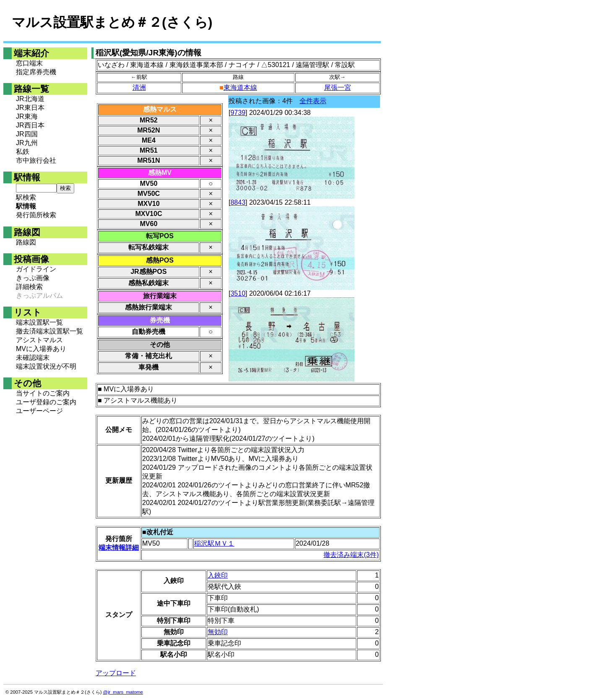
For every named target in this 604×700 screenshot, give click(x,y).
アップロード (116, 673)
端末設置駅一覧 (39, 322)
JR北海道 (30, 99)
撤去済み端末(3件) (351, 555)
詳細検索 (29, 287)
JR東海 (27, 116)
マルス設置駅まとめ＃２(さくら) (112, 22)
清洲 (139, 87)
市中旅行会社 (36, 160)
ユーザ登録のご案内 (46, 402)
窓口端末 (29, 63)
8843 (238, 202)
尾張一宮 (338, 87)
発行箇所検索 (36, 215)
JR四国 (27, 134)
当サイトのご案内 (43, 393)
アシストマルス (39, 340)
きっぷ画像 (33, 278)
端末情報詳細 (119, 548)
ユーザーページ (39, 411)
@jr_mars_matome (123, 692)
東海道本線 (240, 87)
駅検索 (26, 197)
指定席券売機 (36, 72)
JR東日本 (30, 108)
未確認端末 (33, 358)
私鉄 (23, 152)
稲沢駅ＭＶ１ (214, 543)
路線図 (26, 242)
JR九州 (27, 143)
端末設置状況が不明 (46, 366)
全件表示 (313, 101)
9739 (238, 113)
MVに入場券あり (41, 349)
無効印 (218, 632)
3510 (238, 293)
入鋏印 (218, 575)
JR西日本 (30, 125)
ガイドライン (36, 269)
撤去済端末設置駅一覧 (49, 331)
